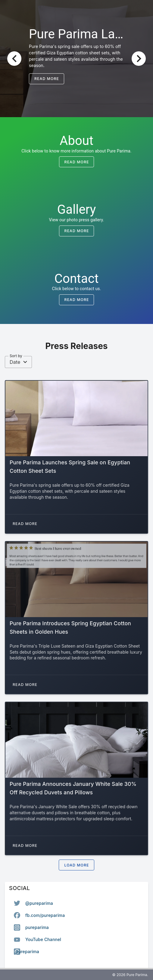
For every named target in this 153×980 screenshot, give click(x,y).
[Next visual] (139, 59)
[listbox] (76, 927)
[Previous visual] (14, 59)
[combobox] (18, 362)
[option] (76, 903)
